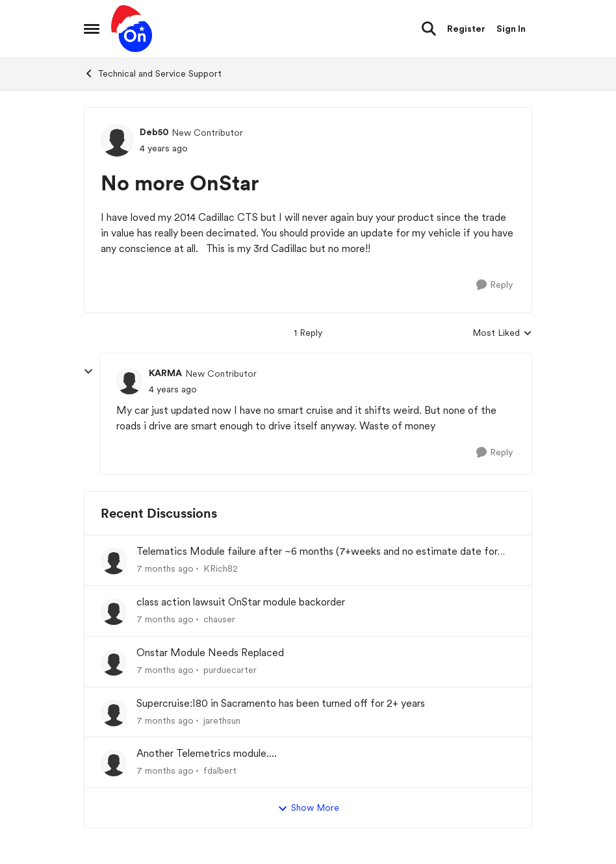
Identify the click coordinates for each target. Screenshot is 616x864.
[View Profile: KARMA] (129, 381)
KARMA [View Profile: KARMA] (165, 373)
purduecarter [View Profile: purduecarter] (230, 670)
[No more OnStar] (173, 389)
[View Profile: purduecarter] (114, 663)
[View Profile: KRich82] (114, 561)
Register (466, 29)
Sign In (511, 29)
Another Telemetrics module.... (207, 753)
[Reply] (494, 285)
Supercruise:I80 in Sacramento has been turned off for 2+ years (281, 703)
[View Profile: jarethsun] (114, 713)
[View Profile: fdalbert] (114, 763)
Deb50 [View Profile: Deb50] (154, 132)
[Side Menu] (92, 29)
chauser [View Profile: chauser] (219, 619)
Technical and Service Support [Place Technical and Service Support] (153, 73)
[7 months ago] (165, 569)
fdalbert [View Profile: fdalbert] (220, 770)
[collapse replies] (88, 372)
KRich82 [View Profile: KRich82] (221, 568)
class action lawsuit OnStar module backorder (241, 602)
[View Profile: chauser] (114, 612)
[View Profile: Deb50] (117, 140)
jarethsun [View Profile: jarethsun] (222, 720)
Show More (308, 808)
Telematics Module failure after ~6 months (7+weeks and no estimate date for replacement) (317, 552)
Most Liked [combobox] (502, 334)
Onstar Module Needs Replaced (210, 653)
